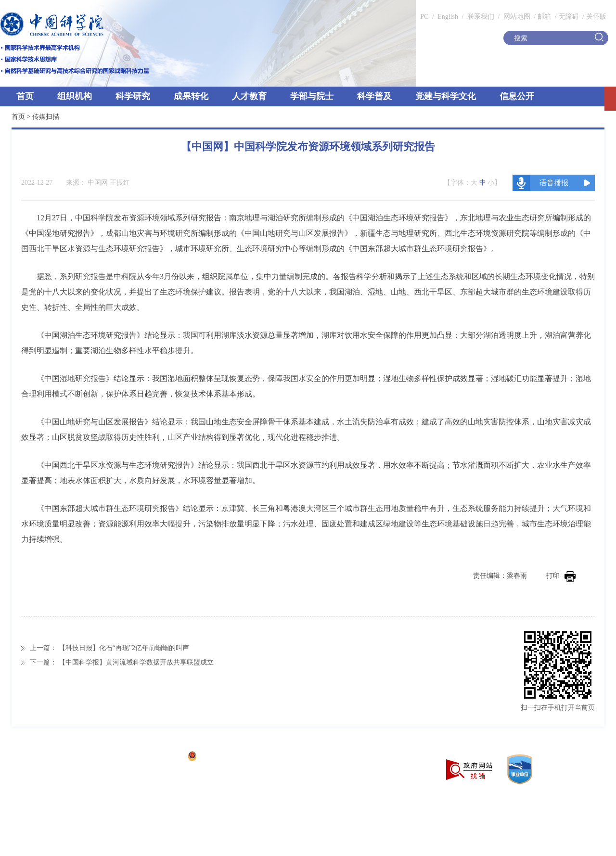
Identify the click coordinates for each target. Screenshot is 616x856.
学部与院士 (312, 96)
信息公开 (517, 96)
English (448, 17)
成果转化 (191, 96)
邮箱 (544, 17)
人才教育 (249, 96)
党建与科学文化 (446, 96)
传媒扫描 (46, 117)
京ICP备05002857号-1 (149, 757)
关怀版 (596, 17)
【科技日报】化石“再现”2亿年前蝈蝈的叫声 (124, 648)
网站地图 (516, 17)
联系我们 (481, 17)
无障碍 (569, 17)
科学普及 (374, 96)
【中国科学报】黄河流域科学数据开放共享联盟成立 (136, 662)
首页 (25, 96)
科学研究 (133, 96)
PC (424, 17)
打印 (561, 576)
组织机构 (75, 96)
